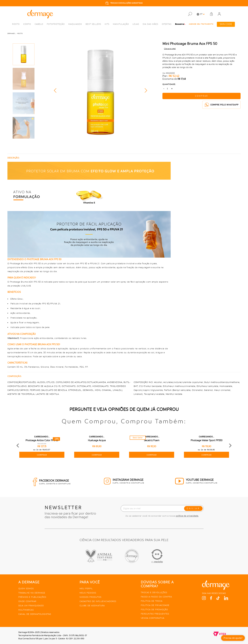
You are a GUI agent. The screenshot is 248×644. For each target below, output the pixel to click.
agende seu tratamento (201, 24)
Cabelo (39, 24)
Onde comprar (27, 601)
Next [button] (145, 90)
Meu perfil (86, 589)
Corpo (27, 24)
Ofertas (167, 24)
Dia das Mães (150, 24)
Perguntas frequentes (155, 614)
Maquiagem (75, 24)
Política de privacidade (155, 605)
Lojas (136, 24)
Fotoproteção (56, 24)
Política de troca (152, 601)
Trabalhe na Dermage (32, 593)
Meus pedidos (88, 593)
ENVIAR (193, 508)
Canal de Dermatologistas (35, 614)
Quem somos (26, 589)
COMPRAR (201, 96)
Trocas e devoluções (154, 592)
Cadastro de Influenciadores (98, 601)
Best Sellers (93, 24)
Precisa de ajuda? (233, 638)
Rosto (16, 24)
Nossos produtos (90, 597)
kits (107, 24)
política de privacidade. (187, 516)
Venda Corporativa (153, 618)
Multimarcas (26, 610)
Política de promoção (154, 610)
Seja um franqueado (31, 606)
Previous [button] (56, 90)
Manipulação (121, 24)
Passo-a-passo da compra (156, 597)
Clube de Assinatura (92, 606)
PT (201, 14)
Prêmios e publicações (32, 597)
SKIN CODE (226, 24)
